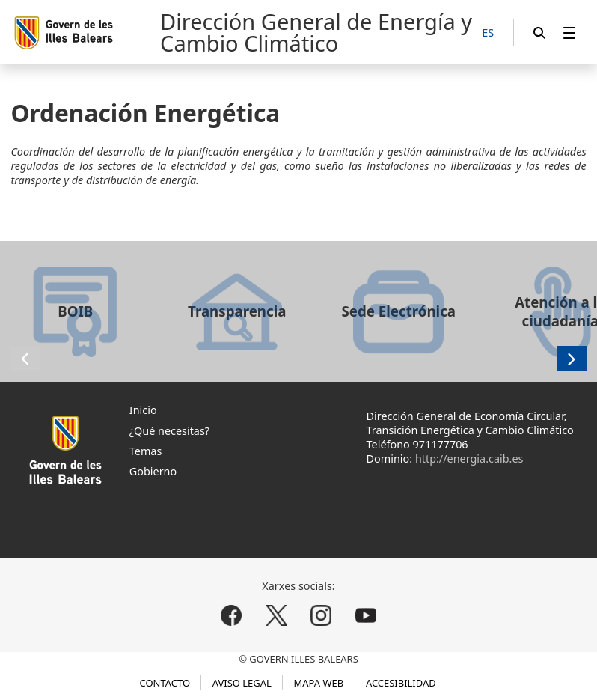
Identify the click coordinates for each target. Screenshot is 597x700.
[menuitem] (569, 33)
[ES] (488, 33)
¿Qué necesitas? (169, 431)
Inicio (143, 410)
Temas (146, 451)
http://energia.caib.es (469, 459)
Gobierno (153, 471)
